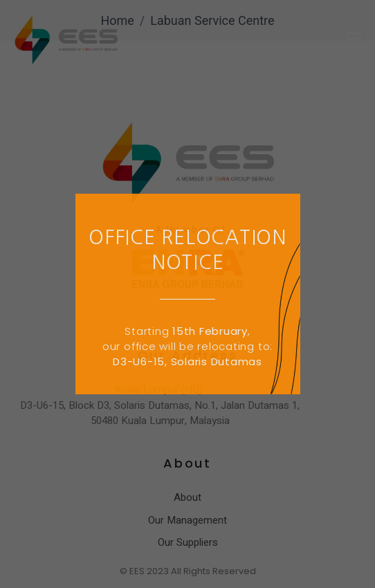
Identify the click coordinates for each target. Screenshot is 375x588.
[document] (187, 294)
